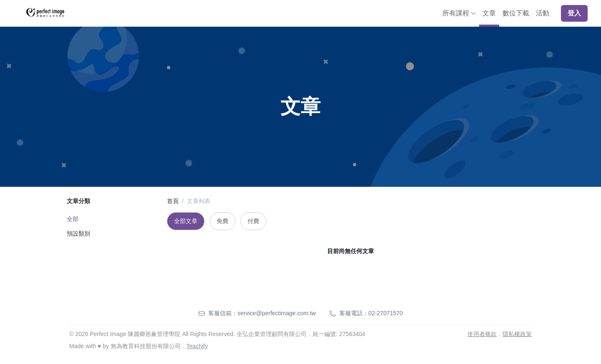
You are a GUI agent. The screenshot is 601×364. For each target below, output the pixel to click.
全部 (73, 219)
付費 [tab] (253, 221)
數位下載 (516, 13)
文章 (489, 13)
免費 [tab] (222, 221)
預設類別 (78, 233)
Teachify (197, 346)
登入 (574, 13)
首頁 (173, 201)
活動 (543, 13)
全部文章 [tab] (186, 221)
